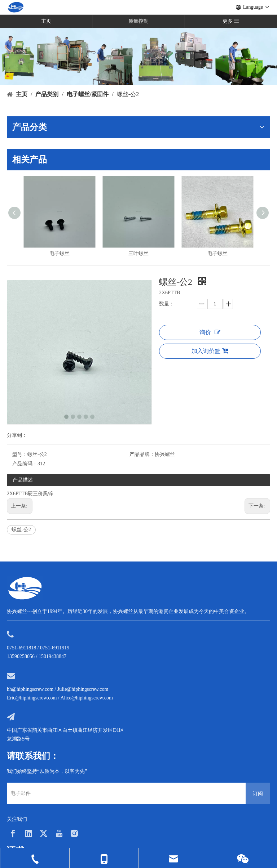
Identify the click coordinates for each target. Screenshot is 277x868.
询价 (210, 332)
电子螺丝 (60, 253)
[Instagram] (74, 833)
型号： (20, 454)
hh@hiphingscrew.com (30, 689)
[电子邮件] (124, 793)
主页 (46, 21)
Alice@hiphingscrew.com (86, 698)
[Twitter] (44, 833)
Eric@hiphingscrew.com (32, 698)
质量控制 (138, 21)
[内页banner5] (138, 56)
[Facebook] (13, 833)
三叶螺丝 (138, 253)
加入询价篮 (210, 351)
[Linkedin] (28, 833)
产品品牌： (142, 454)
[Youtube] (59, 833)
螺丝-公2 (21, 530)
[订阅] (258, 793)
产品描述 (23, 480)
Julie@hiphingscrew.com (83, 689)
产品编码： (25, 464)
